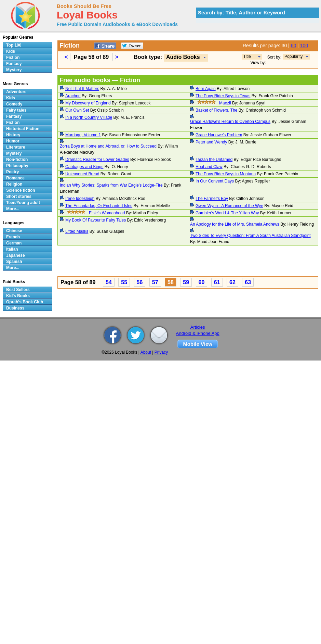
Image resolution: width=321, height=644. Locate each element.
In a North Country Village (89, 117)
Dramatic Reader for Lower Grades (97, 160)
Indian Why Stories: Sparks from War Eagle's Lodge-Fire (111, 185)
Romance (15, 178)
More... (13, 209)
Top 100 (14, 45)
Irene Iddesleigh (80, 199)
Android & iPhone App (198, 333)
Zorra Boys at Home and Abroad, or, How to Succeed (108, 146)
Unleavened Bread (82, 174)
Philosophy (17, 166)
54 (109, 282)
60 (294, 46)
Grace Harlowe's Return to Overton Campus (230, 122)
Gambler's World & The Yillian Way (227, 213)
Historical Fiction (23, 129)
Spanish (14, 262)
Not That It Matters (82, 89)
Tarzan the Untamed (214, 160)
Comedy (14, 104)
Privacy (161, 352)
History (13, 135)
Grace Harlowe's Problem (219, 135)
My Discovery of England (88, 103)
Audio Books (183, 57)
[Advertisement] (99, 262)
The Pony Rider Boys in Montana (226, 174)
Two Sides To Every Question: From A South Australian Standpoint (250, 236)
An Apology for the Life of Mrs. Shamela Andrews (235, 224)
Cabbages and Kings (84, 167)
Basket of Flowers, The (217, 110)
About (146, 352)
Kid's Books (18, 296)
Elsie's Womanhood (107, 213)
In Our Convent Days (215, 181)
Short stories (19, 197)
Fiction (13, 58)
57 (155, 282)
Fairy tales (16, 110)
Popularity (293, 56)
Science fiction (21, 190)
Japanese (16, 255)
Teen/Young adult (23, 203)
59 (186, 282)
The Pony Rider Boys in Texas (223, 96)
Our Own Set (77, 110)
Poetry (12, 172)
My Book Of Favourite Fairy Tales (96, 220)
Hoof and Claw (209, 167)
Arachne (73, 96)
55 (124, 282)
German (14, 243)
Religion (14, 184)
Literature (16, 147)
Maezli (225, 103)
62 (232, 282)
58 (171, 282)
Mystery (14, 70)
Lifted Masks (77, 231)
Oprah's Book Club (25, 302)
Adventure (16, 92)
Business (15, 308)
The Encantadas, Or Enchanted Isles (99, 206)
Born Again (206, 89)
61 (217, 282)
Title (247, 56)
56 (140, 282)
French (13, 237)
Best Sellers (18, 290)
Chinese (14, 231)
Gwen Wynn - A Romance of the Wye (229, 206)
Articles (198, 327)
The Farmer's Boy (212, 199)
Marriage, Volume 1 (83, 135)
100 (304, 46)
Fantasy (14, 64)
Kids (11, 51)
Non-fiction (17, 160)
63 (248, 282)
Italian (12, 249)
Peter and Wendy (211, 142)
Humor (13, 141)
